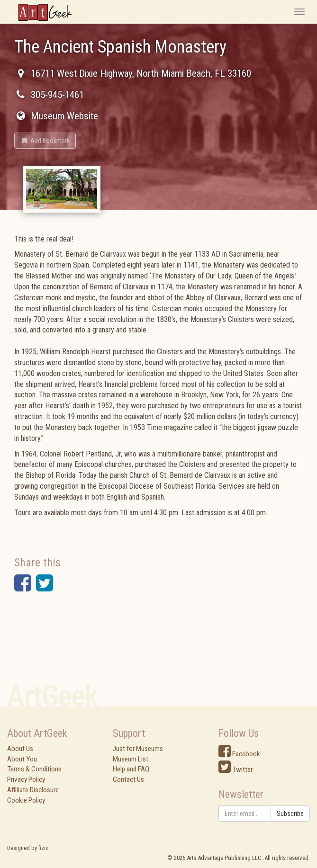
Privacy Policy (26, 779)
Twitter (235, 770)
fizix (43, 848)
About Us (20, 749)
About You (22, 759)
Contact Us (128, 779)
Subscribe (290, 814)
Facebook (239, 754)
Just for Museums (138, 749)
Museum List (131, 759)
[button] (45, 141)
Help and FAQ (131, 769)
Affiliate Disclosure (33, 790)
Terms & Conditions (34, 769)
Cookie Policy (26, 800)
